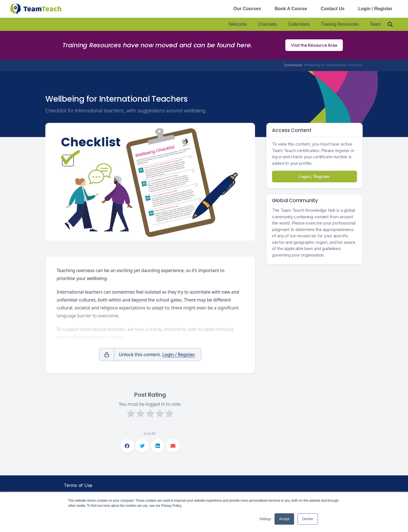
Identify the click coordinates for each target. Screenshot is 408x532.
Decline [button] (308, 519)
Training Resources (340, 24)
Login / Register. (179, 354)
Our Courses (247, 9)
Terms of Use (78, 485)
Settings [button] (265, 519)
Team (375, 24)
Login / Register (375, 9)
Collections (299, 24)
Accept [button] (284, 519)
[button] (127, 446)
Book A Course (291, 9)
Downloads (293, 65)
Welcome (238, 24)
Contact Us (333, 9)
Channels (267, 24)
